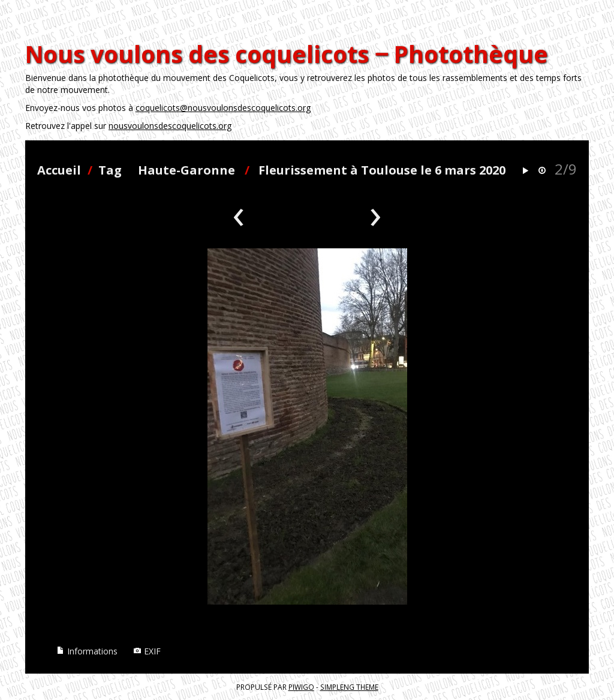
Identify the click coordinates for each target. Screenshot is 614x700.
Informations (87, 651)
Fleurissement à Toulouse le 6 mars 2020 (382, 170)
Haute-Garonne (186, 170)
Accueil (59, 170)
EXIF (147, 651)
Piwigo (301, 687)
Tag (110, 170)
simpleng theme (349, 687)
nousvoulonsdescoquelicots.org (170, 126)
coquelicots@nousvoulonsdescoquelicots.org (223, 108)
